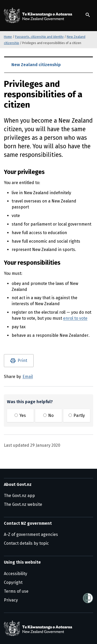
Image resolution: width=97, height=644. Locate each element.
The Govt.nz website (23, 504)
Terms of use (16, 591)
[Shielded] (88, 598)
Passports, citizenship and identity (39, 37)
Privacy (11, 600)
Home (8, 37)
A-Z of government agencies (31, 534)
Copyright (13, 582)
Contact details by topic (26, 543)
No (48, 415)
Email (28, 377)
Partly (77, 415)
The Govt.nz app (19, 496)
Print (22, 360)
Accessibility (16, 574)
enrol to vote (75, 318)
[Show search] (88, 15)
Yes (20, 415)
